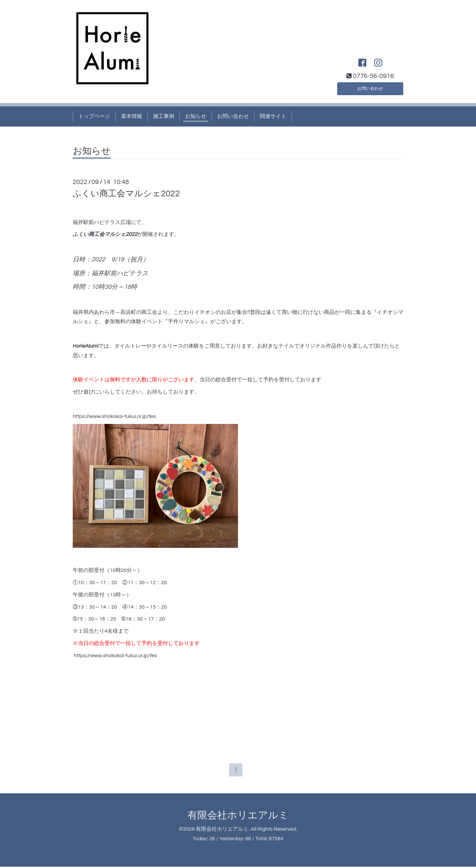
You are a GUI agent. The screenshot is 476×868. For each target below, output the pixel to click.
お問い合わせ (370, 87)
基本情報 (132, 116)
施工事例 (164, 116)
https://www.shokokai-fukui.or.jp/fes (114, 416)
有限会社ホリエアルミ (238, 817)
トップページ (94, 116)
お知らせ (196, 116)
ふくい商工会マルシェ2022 (126, 194)
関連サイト (273, 116)
